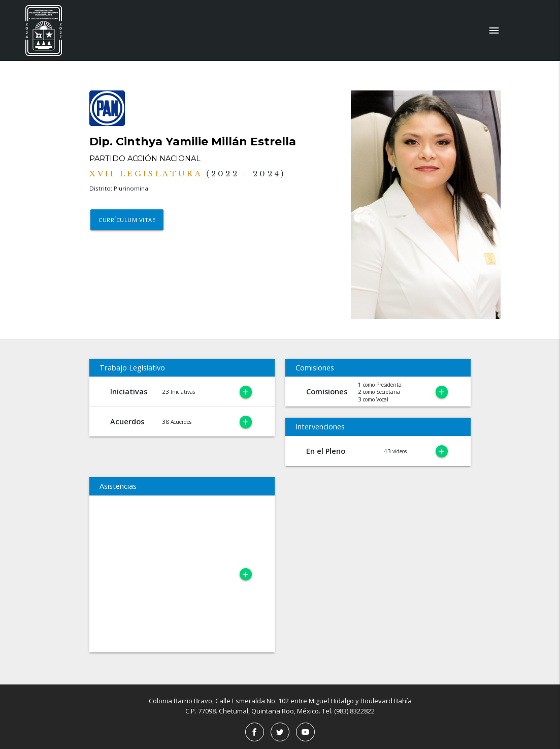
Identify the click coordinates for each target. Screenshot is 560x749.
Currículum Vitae (127, 220)
